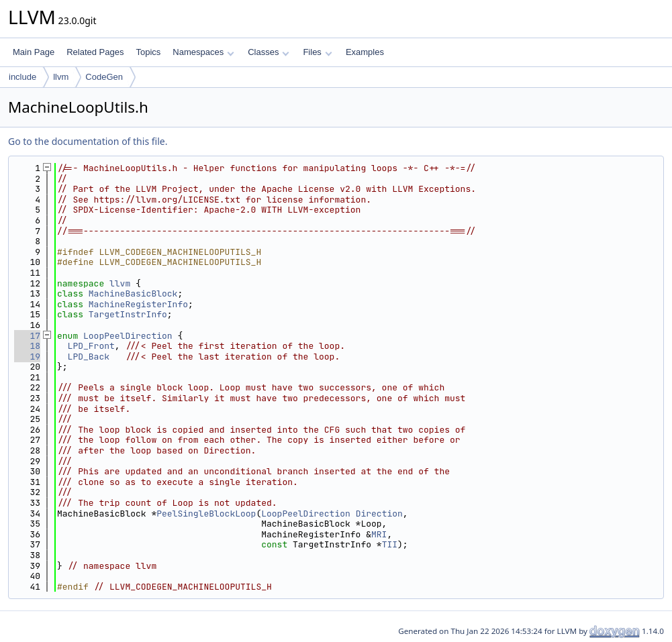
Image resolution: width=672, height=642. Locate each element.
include (22, 77)
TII (390, 544)
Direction (379, 514)
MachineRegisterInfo (138, 304)
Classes (269, 52)
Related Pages (95, 52)
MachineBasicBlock (133, 293)
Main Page (34, 52)
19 (27, 357)
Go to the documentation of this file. (88, 141)
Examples (365, 52)
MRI (379, 534)
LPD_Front (91, 346)
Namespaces (203, 52)
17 (27, 336)
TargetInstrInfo (128, 314)
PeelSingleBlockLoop (206, 514)
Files (317, 52)
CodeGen (104, 77)
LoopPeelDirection (128, 336)
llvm (61, 77)
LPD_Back (89, 357)
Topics (148, 52)
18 (27, 346)
